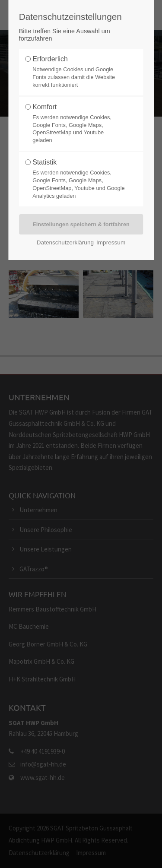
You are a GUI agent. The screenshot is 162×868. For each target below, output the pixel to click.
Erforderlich (50, 59)
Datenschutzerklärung (65, 242)
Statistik (44, 162)
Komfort (44, 107)
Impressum (111, 242)
